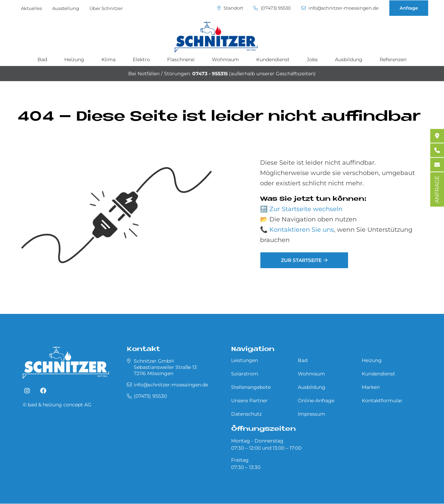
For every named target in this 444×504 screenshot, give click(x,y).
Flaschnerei (181, 59)
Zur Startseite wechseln (306, 209)
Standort (230, 8)
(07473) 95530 (272, 8)
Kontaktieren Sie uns (302, 230)
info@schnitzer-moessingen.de (340, 8)
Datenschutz (246, 414)
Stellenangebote (251, 387)
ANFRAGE (437, 189)
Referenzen (393, 59)
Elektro (141, 59)
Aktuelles (31, 8)
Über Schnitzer (106, 8)
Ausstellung (66, 8)
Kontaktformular (382, 401)
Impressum (312, 414)
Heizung (74, 59)
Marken (371, 387)
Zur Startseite (301, 260)
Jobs (312, 59)
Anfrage (409, 8)
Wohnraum (225, 59)
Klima (109, 59)
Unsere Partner (249, 401)
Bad (42, 59)
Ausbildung (349, 59)
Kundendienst (273, 59)
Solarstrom (245, 374)
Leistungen (245, 360)
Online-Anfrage (316, 401)
